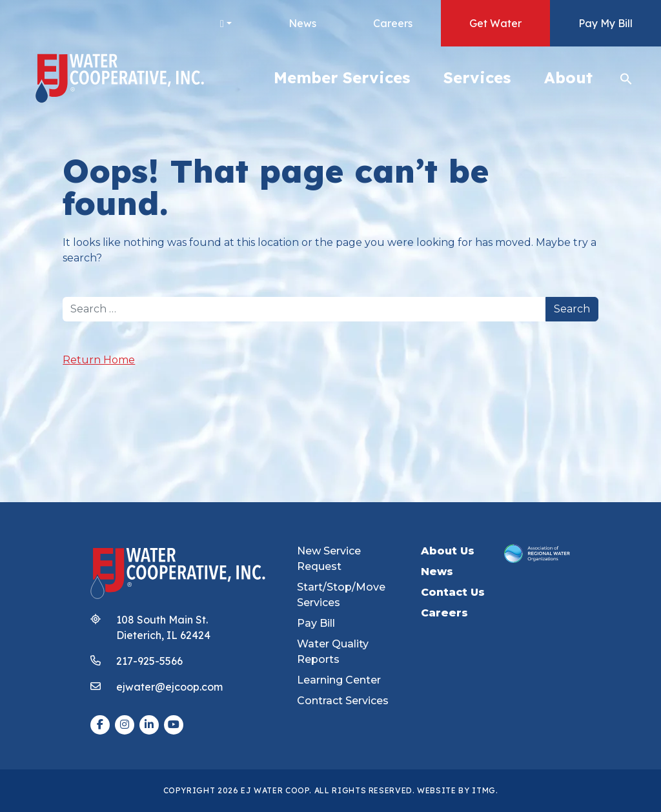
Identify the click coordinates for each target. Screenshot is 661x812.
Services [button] (477, 77)
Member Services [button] (342, 77)
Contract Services (343, 701)
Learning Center (339, 680)
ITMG (484, 790)
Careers (393, 23)
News (302, 23)
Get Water (495, 23)
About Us (448, 551)
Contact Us (453, 592)
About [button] (568, 77)
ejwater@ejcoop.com (169, 687)
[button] (626, 77)
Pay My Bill (605, 23)
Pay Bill (316, 623)
